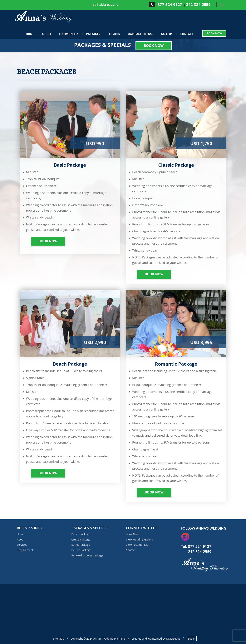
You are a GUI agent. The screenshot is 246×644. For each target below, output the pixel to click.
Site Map (59, 639)
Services (114, 34)
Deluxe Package (81, 550)
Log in (192, 639)
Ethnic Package (81, 545)
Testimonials (69, 34)
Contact (187, 34)
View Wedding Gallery (139, 539)
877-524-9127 (170, 5)
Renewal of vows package (87, 555)
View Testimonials (137, 545)
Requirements (26, 550)
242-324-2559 (198, 5)
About (46, 34)
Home (30, 34)
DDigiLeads (173, 639)
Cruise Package (81, 539)
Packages (93, 34)
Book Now (214, 34)
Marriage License (140, 34)
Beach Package (81, 534)
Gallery (167, 34)
